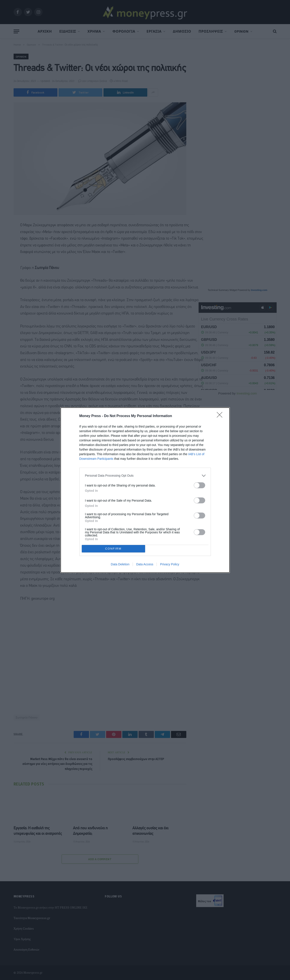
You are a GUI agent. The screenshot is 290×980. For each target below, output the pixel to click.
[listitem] (145, 476)
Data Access (145, 564)
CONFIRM (113, 548)
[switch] (199, 485)
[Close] (221, 416)
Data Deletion (120, 564)
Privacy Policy (170, 564)
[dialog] (145, 490)
